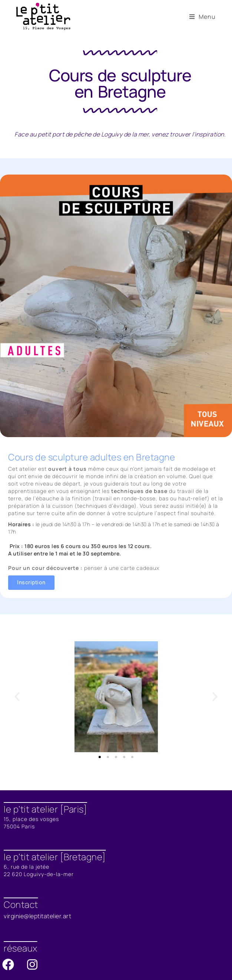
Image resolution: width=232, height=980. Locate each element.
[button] (17, 697)
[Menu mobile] (203, 17)
